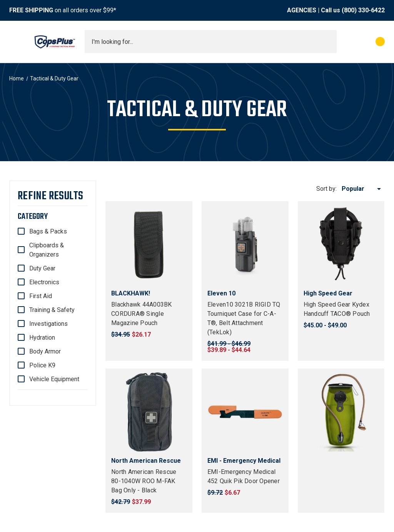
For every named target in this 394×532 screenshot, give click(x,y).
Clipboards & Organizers (47, 250)
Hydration (42, 338)
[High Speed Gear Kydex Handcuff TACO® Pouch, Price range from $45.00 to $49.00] (341, 245)
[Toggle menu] (16, 42)
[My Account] (346, 42)
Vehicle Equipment (54, 379)
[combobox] (211, 42)
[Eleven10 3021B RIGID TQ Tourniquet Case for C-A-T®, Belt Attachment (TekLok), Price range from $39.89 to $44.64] (245, 245)
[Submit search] (328, 42)
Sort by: (326, 189)
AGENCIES (302, 10)
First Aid (41, 296)
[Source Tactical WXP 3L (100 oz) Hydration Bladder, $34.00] (341, 412)
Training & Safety (52, 310)
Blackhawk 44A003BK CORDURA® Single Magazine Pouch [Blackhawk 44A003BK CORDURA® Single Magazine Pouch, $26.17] (142, 314)
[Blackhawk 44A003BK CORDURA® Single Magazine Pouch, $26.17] (149, 245)
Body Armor (45, 351)
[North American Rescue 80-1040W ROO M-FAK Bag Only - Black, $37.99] (149, 412)
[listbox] (363, 189)
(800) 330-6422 (363, 10)
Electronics (44, 282)
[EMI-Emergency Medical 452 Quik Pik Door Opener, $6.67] (245, 412)
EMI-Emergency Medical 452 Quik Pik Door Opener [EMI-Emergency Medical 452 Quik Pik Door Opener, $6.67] (244, 476)
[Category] (53, 217)
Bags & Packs (48, 231)
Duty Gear (42, 268)
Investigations (48, 324)
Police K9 (42, 365)
